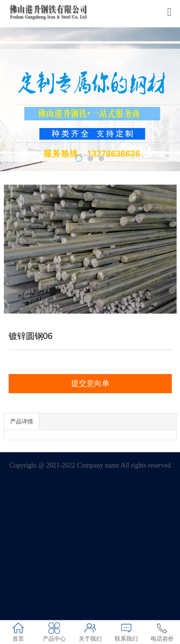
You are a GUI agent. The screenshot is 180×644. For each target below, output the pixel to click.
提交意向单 (90, 383)
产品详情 (22, 422)
